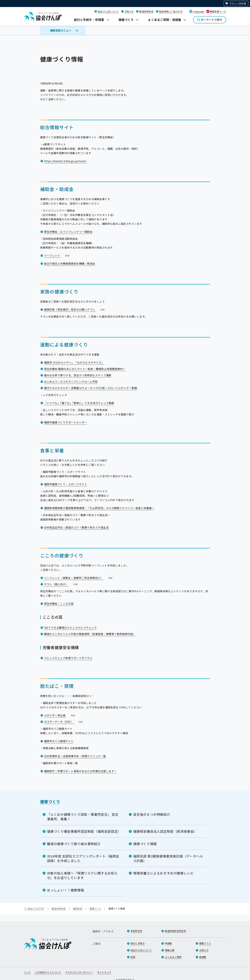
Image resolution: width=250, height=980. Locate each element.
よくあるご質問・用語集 (165, 20)
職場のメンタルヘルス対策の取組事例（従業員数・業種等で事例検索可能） (90, 634)
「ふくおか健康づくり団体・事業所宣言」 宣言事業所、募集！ (83, 817)
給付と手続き (138, 943)
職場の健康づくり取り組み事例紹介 (74, 844)
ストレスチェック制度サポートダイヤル (68, 658)
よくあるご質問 (173, 957)
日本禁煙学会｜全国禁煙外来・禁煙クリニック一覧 (75, 756)
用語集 (203, 957)
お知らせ (129, 11)
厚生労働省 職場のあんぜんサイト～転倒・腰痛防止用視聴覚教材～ (85, 369)
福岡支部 (78, 909)
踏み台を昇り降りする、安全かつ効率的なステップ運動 (78, 375)
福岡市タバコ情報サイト (59, 741)
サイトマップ (104, 972)
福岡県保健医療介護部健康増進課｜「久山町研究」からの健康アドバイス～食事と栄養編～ (99, 508)
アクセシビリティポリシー (79, 972)
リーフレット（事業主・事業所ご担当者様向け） (79, 578)
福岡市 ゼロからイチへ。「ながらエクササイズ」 (74, 362)
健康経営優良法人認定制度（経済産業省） (165, 831)
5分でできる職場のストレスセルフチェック (70, 628)
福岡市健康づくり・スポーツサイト (66, 484)
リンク (27, 972)
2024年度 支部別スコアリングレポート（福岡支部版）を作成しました (83, 858)
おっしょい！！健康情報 (66, 890)
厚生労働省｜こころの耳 (59, 604)
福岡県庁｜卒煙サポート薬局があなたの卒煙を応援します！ (80, 771)
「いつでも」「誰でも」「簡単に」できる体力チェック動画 (79, 403)
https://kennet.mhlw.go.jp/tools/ (65, 161)
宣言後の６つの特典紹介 (152, 814)
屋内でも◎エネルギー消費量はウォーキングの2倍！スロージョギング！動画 (91, 388)
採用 (133, 957)
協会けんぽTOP (36, 909)
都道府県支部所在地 (176, 931)
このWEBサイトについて (48, 972)
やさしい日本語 (238, 3)
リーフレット (57, 255)
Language (198, 11)
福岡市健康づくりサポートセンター (66, 422)
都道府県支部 (146, 11)
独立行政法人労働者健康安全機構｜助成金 (70, 263)
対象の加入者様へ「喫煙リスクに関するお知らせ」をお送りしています (82, 875)
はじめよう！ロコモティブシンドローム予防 (71, 382)
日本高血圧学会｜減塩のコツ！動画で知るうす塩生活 (76, 527)
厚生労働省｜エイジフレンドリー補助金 (68, 232)
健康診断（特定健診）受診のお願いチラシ (75, 309)
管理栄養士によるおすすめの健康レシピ (163, 873)
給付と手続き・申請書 (89, 20)
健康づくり (126, 20)
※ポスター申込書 (60, 715)
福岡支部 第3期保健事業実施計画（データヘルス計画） (168, 858)
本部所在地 (137, 931)
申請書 (168, 943)
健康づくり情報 (145, 844)
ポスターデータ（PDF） (64, 722)
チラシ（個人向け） (61, 584)
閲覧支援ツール (218, 11)
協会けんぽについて (108, 11)
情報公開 (170, 950)
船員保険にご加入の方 (171, 11)
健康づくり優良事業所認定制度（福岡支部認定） (84, 831)
